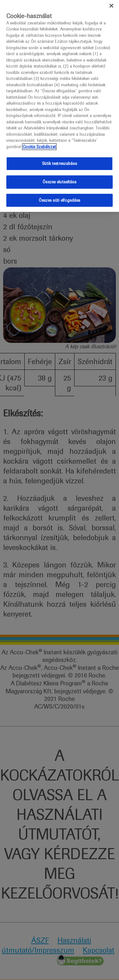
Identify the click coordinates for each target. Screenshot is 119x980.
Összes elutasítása (59, 180)
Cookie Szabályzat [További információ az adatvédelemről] (39, 145)
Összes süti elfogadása (60, 199)
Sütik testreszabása (59, 162)
